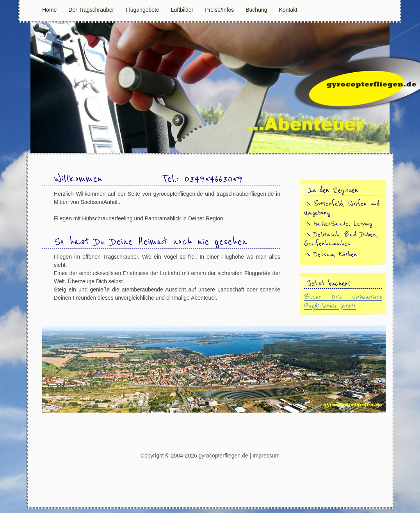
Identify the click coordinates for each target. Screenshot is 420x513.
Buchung (256, 10)
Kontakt (288, 10)
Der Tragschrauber (91, 10)
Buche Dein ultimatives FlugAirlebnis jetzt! (343, 302)
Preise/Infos (219, 10)
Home (49, 10)
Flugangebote (142, 10)
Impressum (266, 456)
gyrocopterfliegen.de (223, 456)
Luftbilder (182, 10)
